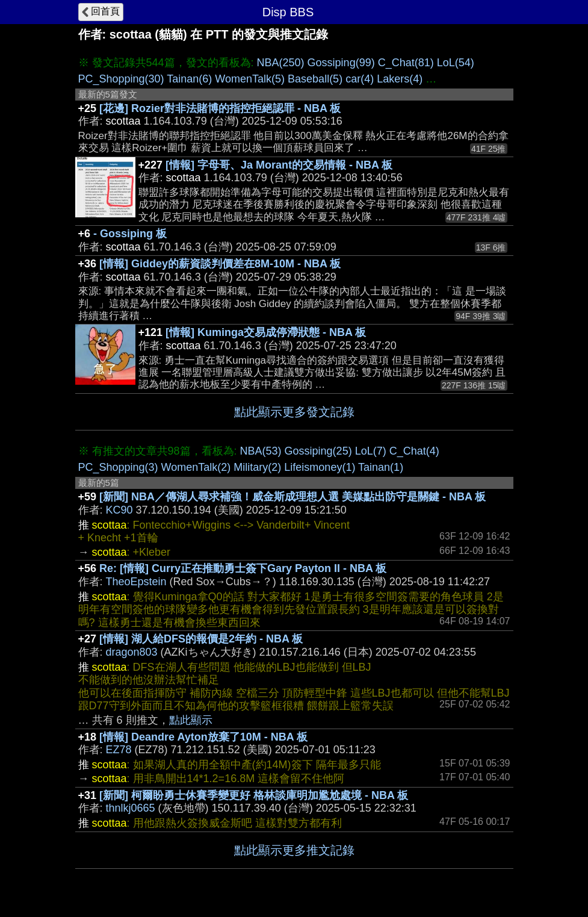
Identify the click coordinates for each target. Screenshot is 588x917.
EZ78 (119, 750)
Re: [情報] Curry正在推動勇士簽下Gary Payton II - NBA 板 (243, 568)
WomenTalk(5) (250, 79)
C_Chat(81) (406, 63)
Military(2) (257, 467)
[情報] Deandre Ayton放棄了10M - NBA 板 (203, 737)
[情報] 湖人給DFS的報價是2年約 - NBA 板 (201, 639)
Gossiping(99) (341, 63)
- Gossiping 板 (130, 234)
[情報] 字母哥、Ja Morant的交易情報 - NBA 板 (279, 165)
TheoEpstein (136, 582)
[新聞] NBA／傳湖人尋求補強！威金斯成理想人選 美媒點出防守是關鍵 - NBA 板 (292, 497)
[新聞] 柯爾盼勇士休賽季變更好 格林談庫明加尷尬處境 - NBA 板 (254, 795)
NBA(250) (281, 63)
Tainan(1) (381, 467)
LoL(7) (371, 451)
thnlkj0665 (131, 808)
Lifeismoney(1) (320, 467)
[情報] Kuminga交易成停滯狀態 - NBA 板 (266, 332)
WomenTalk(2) (196, 467)
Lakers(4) (400, 79)
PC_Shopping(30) (121, 79)
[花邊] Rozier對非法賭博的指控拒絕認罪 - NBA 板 (220, 108)
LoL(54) (456, 63)
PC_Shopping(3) (118, 467)
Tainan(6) (189, 79)
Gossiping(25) (318, 451)
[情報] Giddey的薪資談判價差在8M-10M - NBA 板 (220, 264)
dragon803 (132, 652)
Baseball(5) (315, 79)
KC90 (119, 510)
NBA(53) (261, 451)
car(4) (360, 79)
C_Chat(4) (414, 451)
